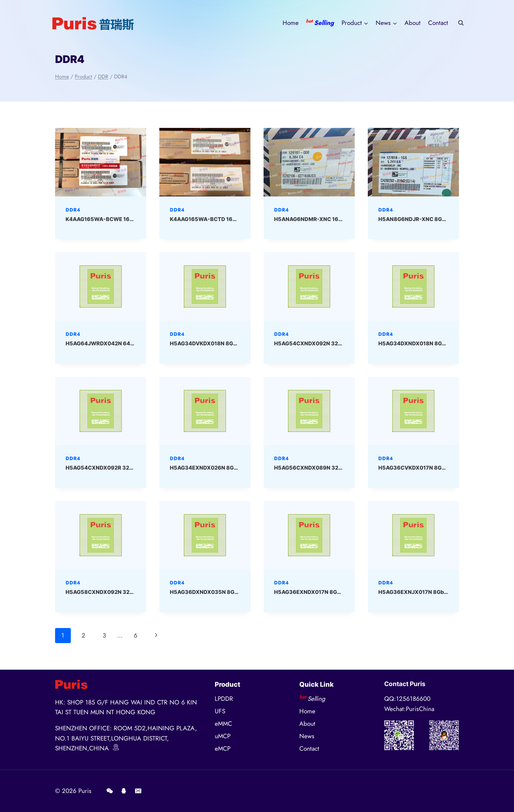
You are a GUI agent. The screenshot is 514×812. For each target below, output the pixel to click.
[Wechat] (109, 791)
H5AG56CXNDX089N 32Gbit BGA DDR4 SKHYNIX (339, 468)
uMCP (223, 736)
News (307, 736)
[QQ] (124, 791)
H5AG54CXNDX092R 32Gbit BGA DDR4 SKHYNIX (130, 468)
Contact (438, 23)
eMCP (223, 749)
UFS (220, 711)
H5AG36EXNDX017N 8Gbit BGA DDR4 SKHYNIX (336, 592)
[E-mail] (138, 791)
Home (291, 23)
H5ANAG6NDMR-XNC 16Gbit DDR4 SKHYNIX (332, 219)
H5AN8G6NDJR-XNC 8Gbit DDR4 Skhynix (433, 219)
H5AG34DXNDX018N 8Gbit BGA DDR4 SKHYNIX (441, 343)
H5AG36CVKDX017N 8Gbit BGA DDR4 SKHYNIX (440, 468)
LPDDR (224, 699)
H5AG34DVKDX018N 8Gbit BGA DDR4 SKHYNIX (232, 343)
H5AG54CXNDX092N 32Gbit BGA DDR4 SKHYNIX (338, 343)
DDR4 (73, 210)
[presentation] (101, 162)
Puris (85, 791)
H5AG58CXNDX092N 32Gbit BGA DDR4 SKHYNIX (130, 592)
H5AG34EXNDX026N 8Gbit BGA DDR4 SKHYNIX (232, 468)
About (413, 23)
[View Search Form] (461, 23)
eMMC (223, 724)
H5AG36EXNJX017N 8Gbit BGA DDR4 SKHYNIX (440, 592)
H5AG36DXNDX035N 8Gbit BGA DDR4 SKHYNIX (233, 592)
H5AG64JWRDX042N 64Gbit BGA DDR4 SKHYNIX (130, 343)
